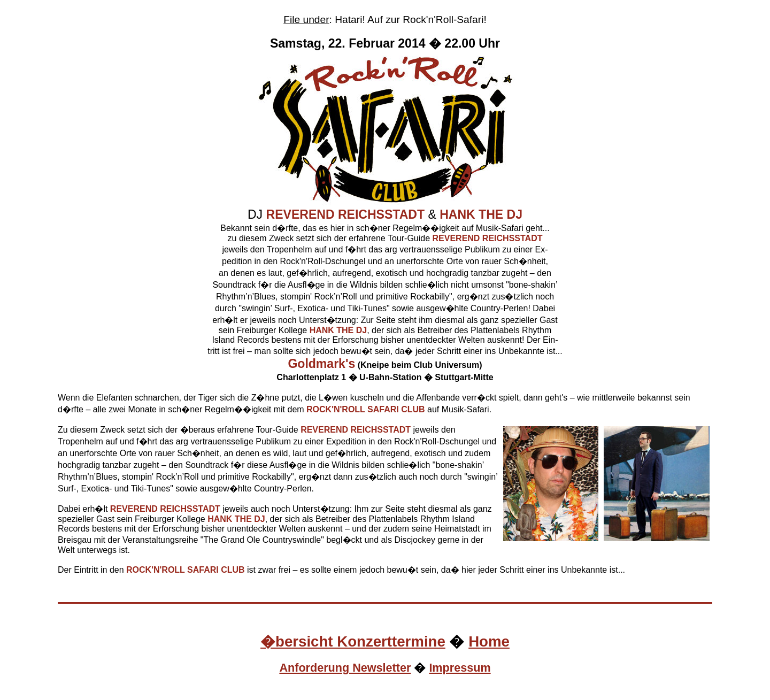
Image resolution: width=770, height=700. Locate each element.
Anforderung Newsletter (345, 668)
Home (489, 641)
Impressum (460, 668)
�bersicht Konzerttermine (353, 641)
